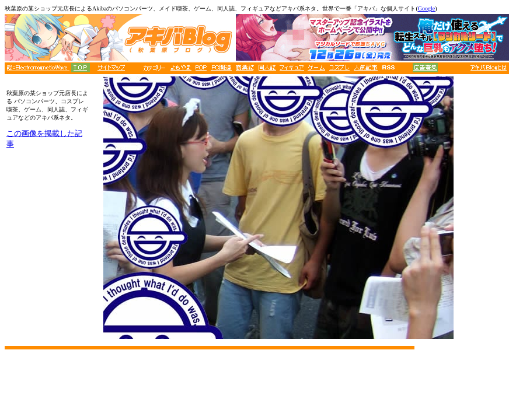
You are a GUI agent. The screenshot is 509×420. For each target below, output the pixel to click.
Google (426, 8)
